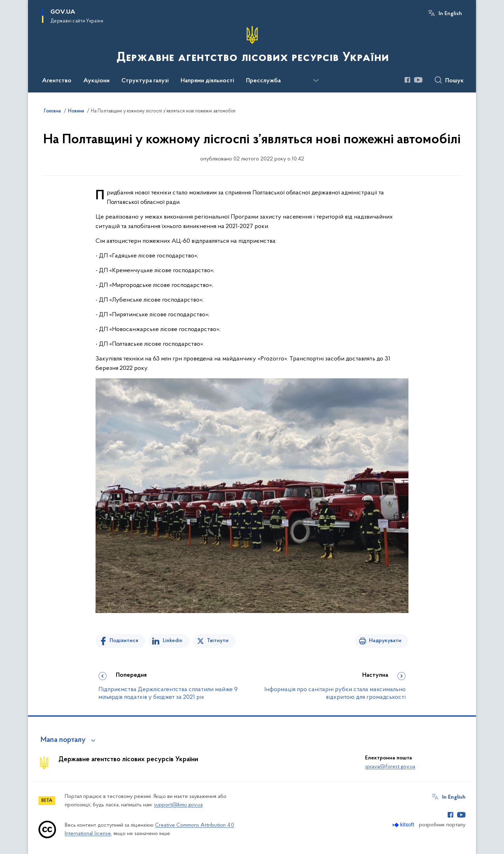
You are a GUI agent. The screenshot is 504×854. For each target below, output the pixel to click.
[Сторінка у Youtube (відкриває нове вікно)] (418, 80)
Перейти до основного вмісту (5, 5)
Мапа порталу (63, 740)
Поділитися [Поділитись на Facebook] (124, 641)
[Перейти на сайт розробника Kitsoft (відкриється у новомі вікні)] (404, 825)
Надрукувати (385, 641)
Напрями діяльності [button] (207, 81)
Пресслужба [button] (263, 81)
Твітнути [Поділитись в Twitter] (218, 641)
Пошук (454, 81)
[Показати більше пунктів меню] (316, 81)
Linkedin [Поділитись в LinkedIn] (173, 641)
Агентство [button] (57, 81)
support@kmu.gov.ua (178, 805)
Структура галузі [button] (145, 81)
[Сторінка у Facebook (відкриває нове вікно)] (407, 80)
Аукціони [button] (96, 81)
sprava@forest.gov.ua (390, 767)
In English (450, 14)
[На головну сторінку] (252, 46)
